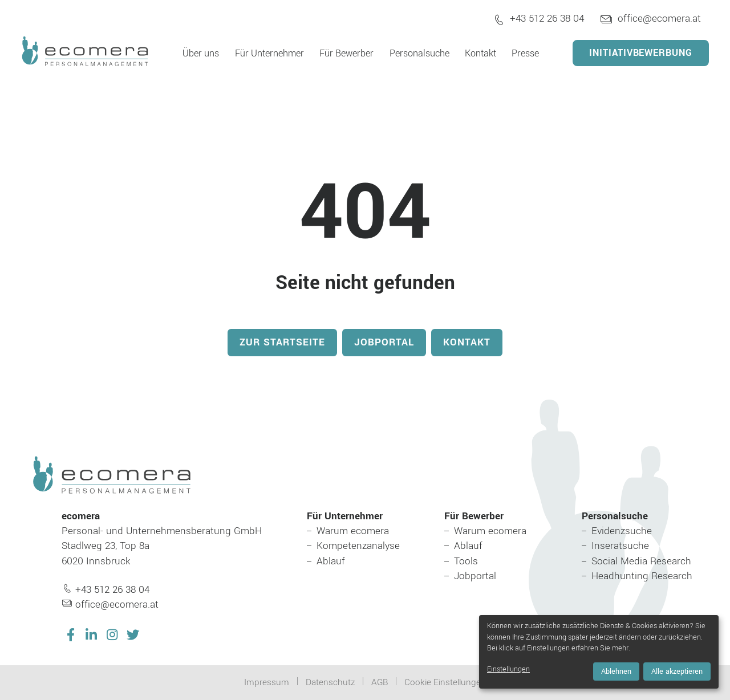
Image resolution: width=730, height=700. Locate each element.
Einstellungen (508, 669)
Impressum (267, 682)
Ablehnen (616, 671)
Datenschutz (330, 682)
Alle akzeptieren (677, 671)
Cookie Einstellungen (445, 682)
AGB (380, 682)
